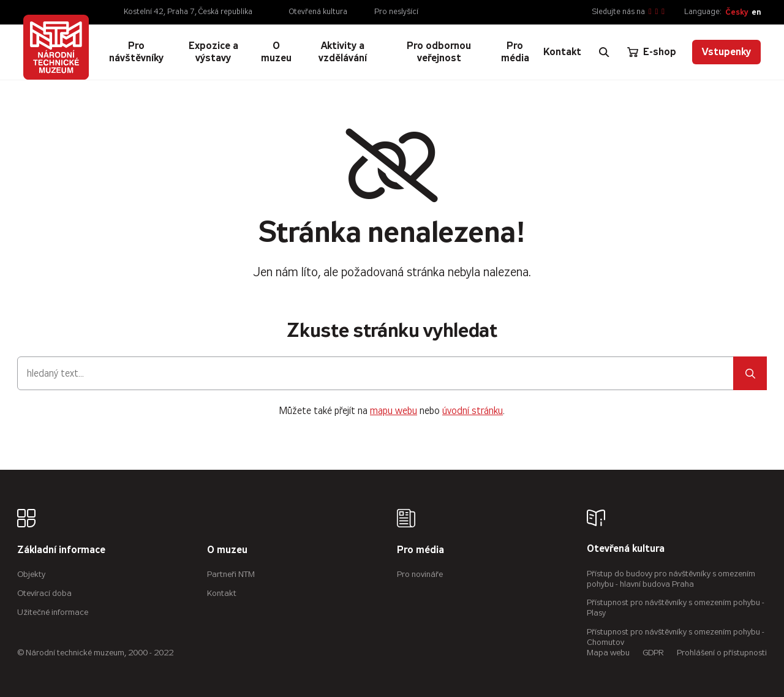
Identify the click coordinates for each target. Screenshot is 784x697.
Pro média (420, 550)
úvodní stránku (473, 411)
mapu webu (394, 411)
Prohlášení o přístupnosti (722, 653)
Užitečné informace (53, 612)
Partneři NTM (231, 574)
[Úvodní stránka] (56, 47)
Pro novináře (420, 574)
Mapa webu (608, 653)
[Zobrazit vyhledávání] (604, 52)
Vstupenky (726, 52)
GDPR (653, 653)
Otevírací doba (44, 593)
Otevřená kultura (318, 12)
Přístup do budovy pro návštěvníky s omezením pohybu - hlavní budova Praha (671, 579)
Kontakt (222, 593)
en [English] (756, 12)
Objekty (31, 574)
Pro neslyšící (396, 12)
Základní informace (61, 550)
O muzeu (227, 550)
